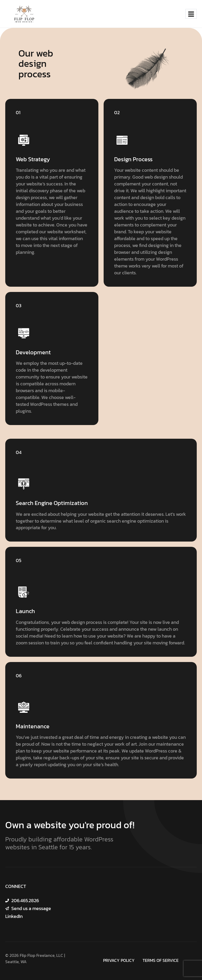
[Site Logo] (24, 13)
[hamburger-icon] (191, 14)
